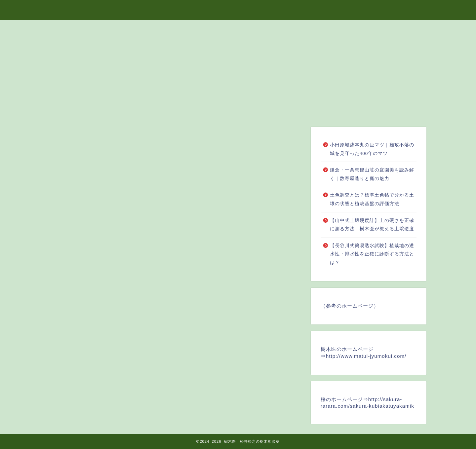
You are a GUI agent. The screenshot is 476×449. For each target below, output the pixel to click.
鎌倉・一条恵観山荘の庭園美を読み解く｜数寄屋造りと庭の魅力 (372, 174)
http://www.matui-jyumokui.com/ (366, 356)
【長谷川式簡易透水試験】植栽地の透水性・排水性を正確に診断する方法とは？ (372, 254)
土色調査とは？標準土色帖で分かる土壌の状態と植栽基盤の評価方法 (372, 199)
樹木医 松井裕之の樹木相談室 (238, 9)
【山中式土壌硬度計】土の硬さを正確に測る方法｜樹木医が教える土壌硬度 (372, 225)
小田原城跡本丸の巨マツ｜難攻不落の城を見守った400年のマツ (372, 149)
